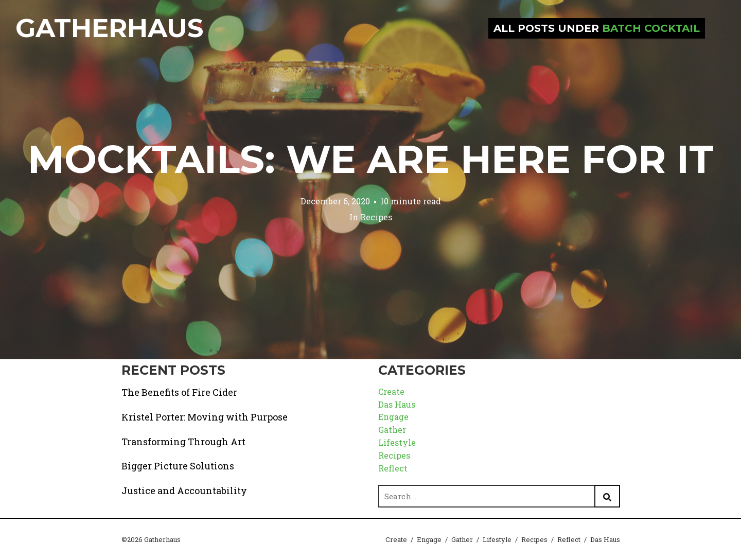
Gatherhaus (109, 28)
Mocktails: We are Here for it (371, 159)
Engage (393, 417)
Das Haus (397, 404)
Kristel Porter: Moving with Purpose (205, 417)
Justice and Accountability (184, 491)
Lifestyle (397, 442)
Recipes (376, 217)
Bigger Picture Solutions (178, 466)
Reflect (393, 468)
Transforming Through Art (183, 442)
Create (391, 391)
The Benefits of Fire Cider (179, 392)
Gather (392, 430)
